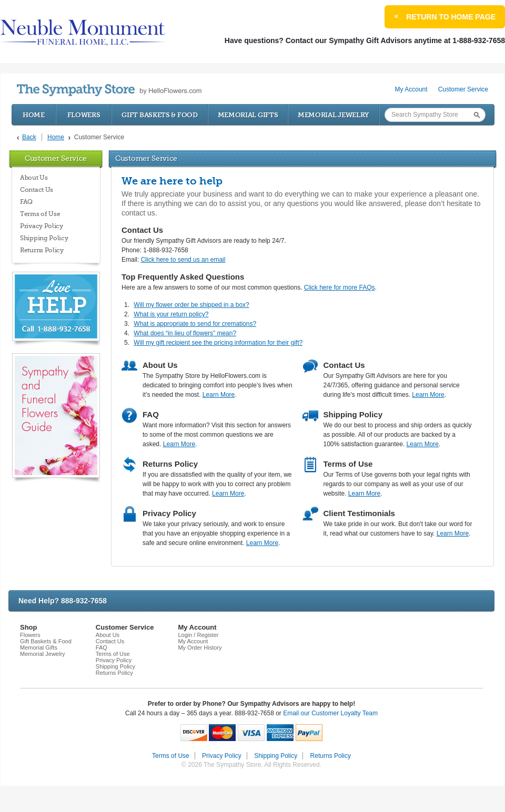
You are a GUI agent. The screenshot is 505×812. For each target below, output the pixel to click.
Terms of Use (40, 214)
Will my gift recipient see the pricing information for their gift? (218, 343)
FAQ (26, 202)
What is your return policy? (171, 314)
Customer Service (463, 89)
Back (29, 137)
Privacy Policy (42, 226)
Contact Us (37, 190)
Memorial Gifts (248, 115)
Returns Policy (42, 250)
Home (34, 115)
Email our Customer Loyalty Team (330, 713)
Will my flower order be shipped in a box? (191, 305)
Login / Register (198, 635)
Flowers (84, 115)
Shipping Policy (44, 238)
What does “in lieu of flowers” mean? (185, 333)
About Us (34, 178)
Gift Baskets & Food (159, 115)
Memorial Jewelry (334, 115)
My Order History (200, 647)
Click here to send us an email (183, 260)
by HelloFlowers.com (109, 90)
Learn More (219, 395)
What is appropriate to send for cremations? (195, 324)
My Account (411, 89)
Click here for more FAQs (340, 287)
